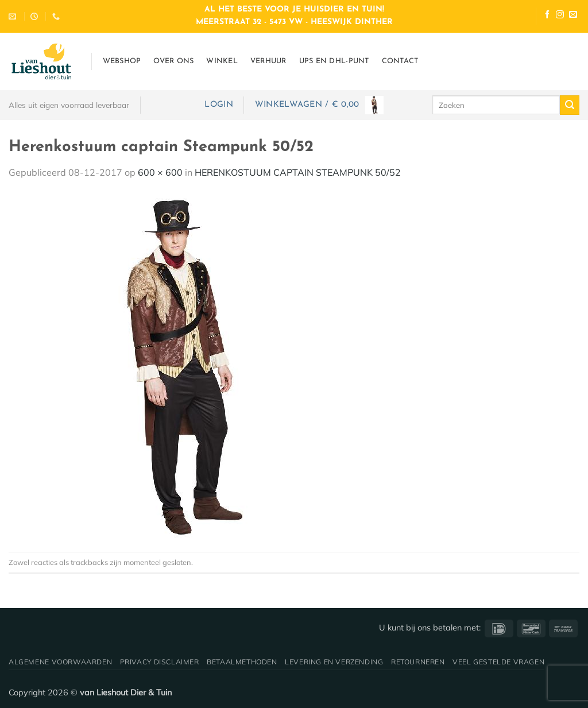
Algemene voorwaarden (60, 662)
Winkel (222, 61)
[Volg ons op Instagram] (560, 16)
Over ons (173, 61)
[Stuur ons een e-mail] (573, 16)
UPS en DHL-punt (334, 61)
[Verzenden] (570, 105)
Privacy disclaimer (160, 662)
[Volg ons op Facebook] (547, 16)
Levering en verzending (334, 662)
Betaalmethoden (242, 662)
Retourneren (418, 662)
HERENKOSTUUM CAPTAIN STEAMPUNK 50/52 (298, 172)
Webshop (122, 61)
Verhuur (268, 61)
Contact (400, 61)
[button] (218, 105)
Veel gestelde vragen (498, 662)
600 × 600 (160, 172)
